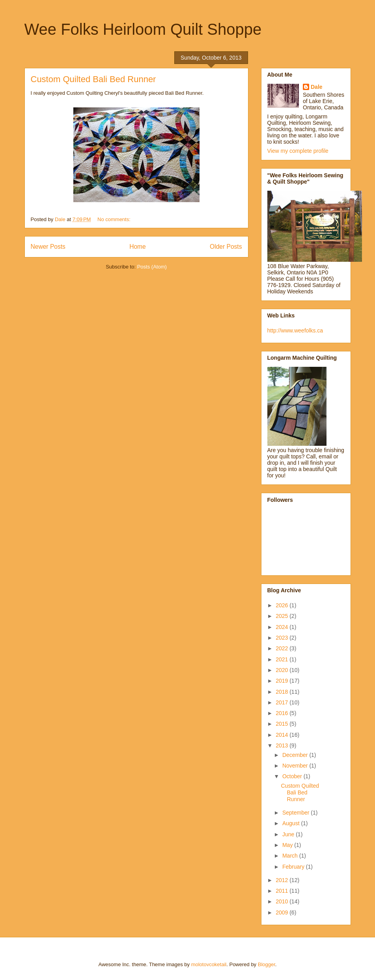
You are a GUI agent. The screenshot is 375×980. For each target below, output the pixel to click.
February (294, 867)
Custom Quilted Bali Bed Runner (93, 79)
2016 (283, 713)
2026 (283, 605)
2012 (283, 880)
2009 (283, 912)
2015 (283, 724)
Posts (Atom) (152, 267)
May (288, 845)
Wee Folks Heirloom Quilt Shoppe (143, 29)
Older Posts (226, 247)
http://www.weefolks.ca (295, 330)
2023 (283, 638)
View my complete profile (298, 151)
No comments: (115, 219)
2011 (283, 891)
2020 (283, 670)
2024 (283, 627)
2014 (283, 735)
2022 (283, 648)
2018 (283, 692)
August (292, 823)
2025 (283, 616)
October (293, 776)
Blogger (267, 964)
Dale (317, 87)
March (291, 856)
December (296, 755)
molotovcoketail (209, 964)
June (289, 834)
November (296, 766)
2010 (283, 901)
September (297, 813)
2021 (283, 659)
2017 (283, 702)
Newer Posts (48, 247)
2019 (283, 681)
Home (138, 247)
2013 (283, 745)
